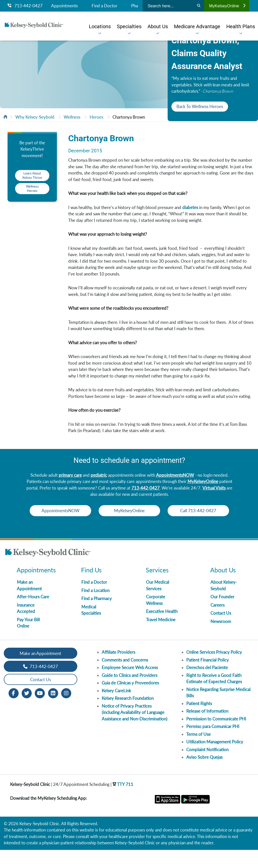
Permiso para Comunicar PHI (213, 744)
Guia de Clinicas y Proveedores (130, 701)
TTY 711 (123, 802)
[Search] (199, 6)
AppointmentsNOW (175, 475)
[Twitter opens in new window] (27, 711)
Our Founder (222, 615)
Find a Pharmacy (97, 617)
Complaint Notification (207, 768)
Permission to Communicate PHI (216, 737)
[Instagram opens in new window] (66, 711)
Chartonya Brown (129, 117)
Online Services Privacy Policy (214, 670)
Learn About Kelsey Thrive (32, 175)
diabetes (190, 207)
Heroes (96, 117)
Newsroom (221, 639)
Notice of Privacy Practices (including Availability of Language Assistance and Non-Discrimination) (135, 731)
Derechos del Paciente (207, 686)
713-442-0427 (25, 6)
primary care (70, 475)
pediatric (99, 475)
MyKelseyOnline (227, 6)
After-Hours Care (33, 615)
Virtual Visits (214, 488)
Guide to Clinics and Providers (130, 693)
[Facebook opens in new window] (14, 711)
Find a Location (95, 609)
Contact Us (221, 631)
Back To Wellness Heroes (200, 106)
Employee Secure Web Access (130, 686)
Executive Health (162, 629)
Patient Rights (199, 722)
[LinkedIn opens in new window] (53, 711)
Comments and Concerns (125, 678)
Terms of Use (198, 752)
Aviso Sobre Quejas (204, 775)
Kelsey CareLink (116, 709)
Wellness (72, 117)
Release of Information (207, 729)
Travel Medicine (161, 638)
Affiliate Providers (118, 670)
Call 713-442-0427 (130, 529)
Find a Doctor (104, 6)
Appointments (64, 6)
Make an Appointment (40, 671)
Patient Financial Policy (208, 678)
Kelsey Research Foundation (128, 716)
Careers (217, 623)
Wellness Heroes (32, 188)
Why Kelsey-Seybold (35, 117)
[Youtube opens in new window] (40, 711)
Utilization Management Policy (215, 760)
